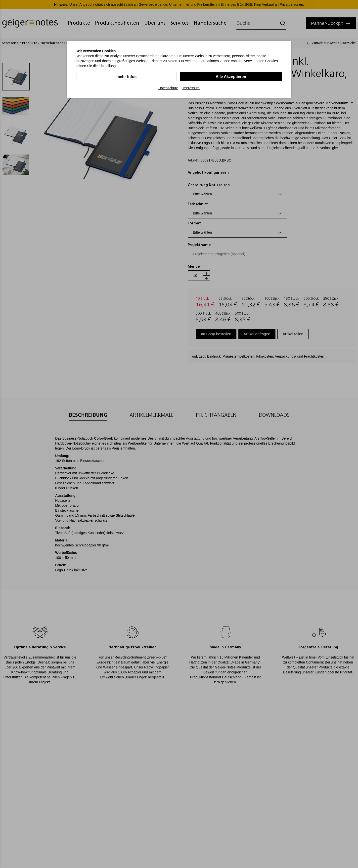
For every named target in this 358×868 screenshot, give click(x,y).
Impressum (191, 88)
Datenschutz (168, 88)
